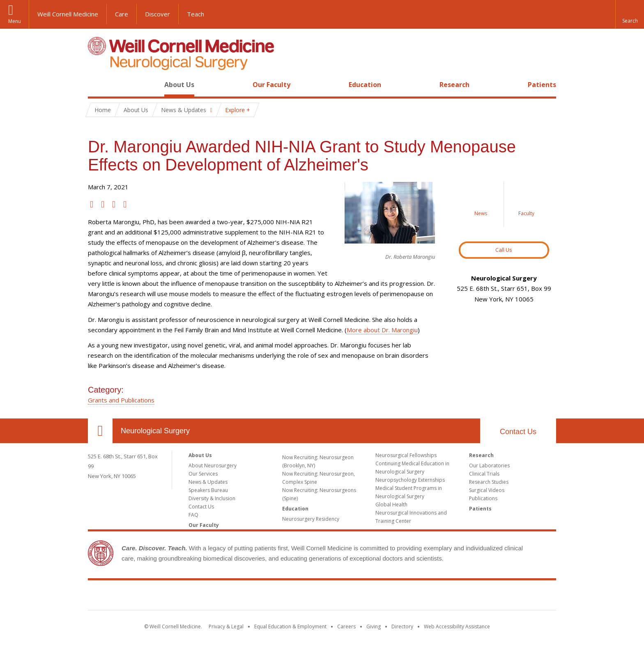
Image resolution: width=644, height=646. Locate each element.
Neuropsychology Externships (410, 480)
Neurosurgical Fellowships (406, 455)
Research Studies (489, 482)
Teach (195, 14)
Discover (158, 14)
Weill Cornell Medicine (68, 14)
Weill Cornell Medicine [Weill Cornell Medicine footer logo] (322, 597)
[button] (630, 14)
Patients (542, 85)
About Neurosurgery (213, 466)
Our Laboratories (489, 466)
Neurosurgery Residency (311, 519)
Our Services (203, 474)
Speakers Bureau (208, 490)
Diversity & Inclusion (212, 498)
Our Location (100, 431)
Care (122, 14)
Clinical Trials (484, 474)
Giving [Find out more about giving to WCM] (374, 626)
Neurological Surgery (155, 431)
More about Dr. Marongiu (382, 330)
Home (97, 85)
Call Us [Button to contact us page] (504, 250)
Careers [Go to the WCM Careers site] (346, 626)
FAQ (193, 515)
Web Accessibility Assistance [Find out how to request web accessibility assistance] (457, 626)
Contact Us (518, 432)
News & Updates (208, 482)
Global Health (391, 505)
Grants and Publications (121, 400)
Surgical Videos (487, 490)
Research (454, 85)
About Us (179, 85)
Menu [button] (15, 21)
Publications (483, 498)
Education (365, 85)
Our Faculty (271, 85)
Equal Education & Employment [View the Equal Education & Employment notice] (290, 626)
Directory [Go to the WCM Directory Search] (402, 626)
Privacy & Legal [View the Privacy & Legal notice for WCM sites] (226, 626)
